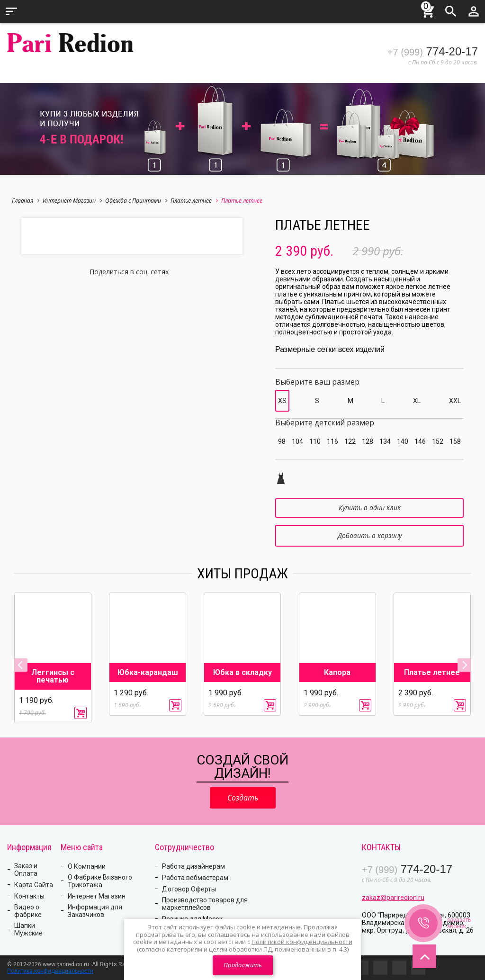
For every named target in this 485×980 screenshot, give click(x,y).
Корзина (428, 10)
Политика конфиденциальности (50, 971)
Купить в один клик (370, 508)
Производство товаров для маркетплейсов (205, 904)
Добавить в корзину (370, 535)
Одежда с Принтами (136, 201)
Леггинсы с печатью (53, 676)
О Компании (87, 866)
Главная (26, 201)
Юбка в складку (242, 673)
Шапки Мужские (28, 929)
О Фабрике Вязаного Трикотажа (100, 881)
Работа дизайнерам (193, 866)
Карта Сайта (34, 885)
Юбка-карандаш (148, 673)
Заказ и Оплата (26, 870)
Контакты (29, 896)
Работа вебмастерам (195, 878)
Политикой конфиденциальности (302, 942)
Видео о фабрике (28, 911)
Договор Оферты (189, 889)
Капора (337, 673)
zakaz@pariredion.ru (393, 898)
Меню (11, 11)
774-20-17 (433, 51)
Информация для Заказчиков (95, 911)
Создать (243, 798)
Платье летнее (194, 201)
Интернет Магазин (72, 201)
